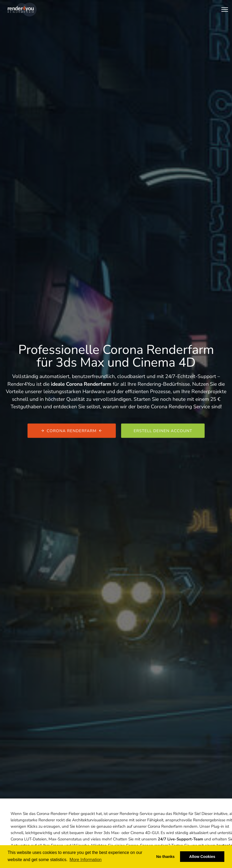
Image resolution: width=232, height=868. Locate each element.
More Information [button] (86, 860)
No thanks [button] (165, 857)
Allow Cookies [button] (202, 857)
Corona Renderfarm (72, 431)
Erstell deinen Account (163, 431)
